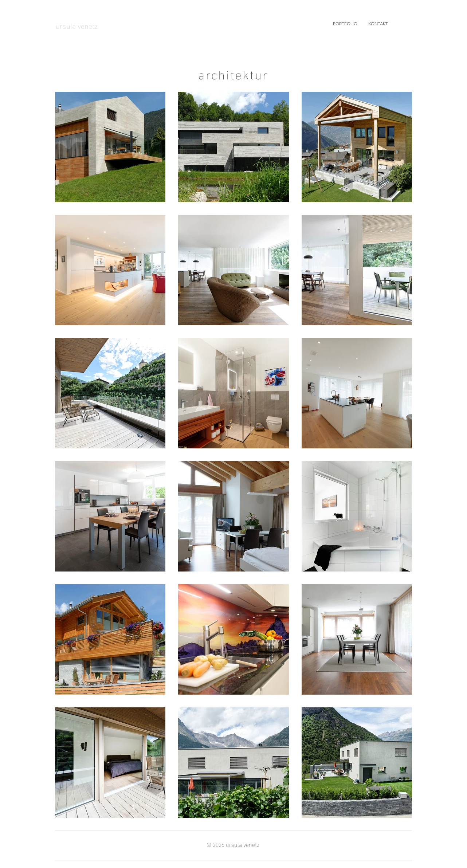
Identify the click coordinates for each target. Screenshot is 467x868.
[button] (345, 24)
